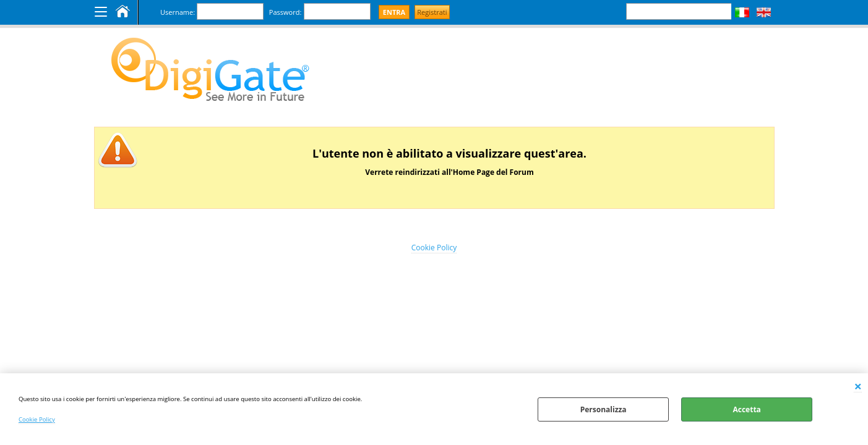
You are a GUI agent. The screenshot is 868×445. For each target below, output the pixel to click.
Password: (285, 12)
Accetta (746, 409)
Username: (178, 12)
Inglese (764, 12)
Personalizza (604, 409)
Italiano (742, 12)
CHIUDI (858, 386)
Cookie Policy (37, 419)
